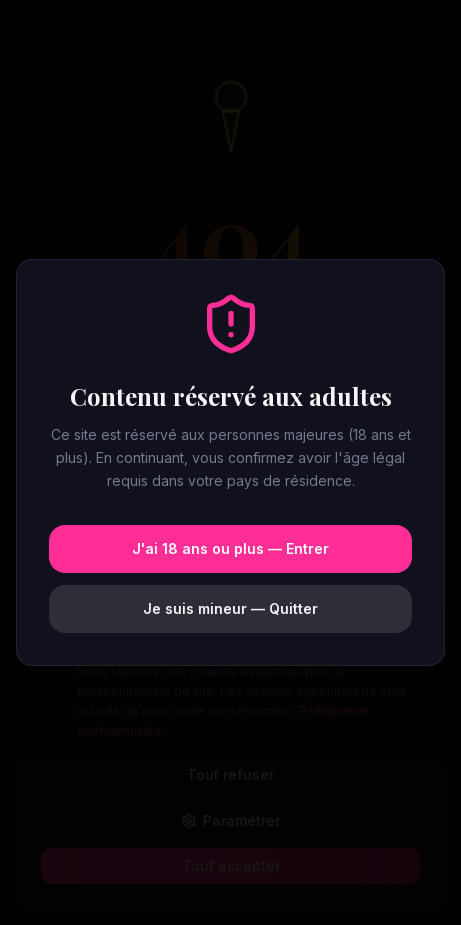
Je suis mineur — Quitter (230, 608)
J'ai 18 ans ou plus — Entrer (230, 548)
